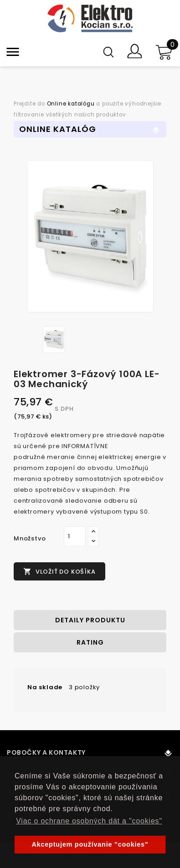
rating (90, 642)
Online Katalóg (58, 129)
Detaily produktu (90, 620)
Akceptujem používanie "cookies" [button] (90, 844)
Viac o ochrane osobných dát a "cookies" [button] (89, 821)
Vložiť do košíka (59, 572)
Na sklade (45, 687)
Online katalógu (71, 104)
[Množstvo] (75, 536)
